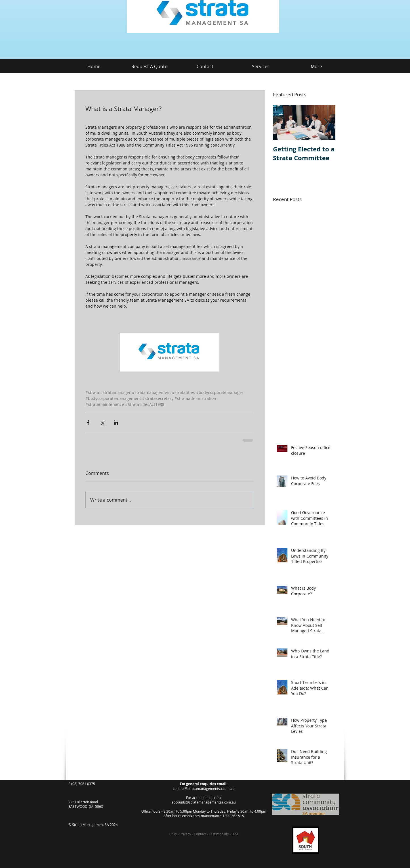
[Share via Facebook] (88, 422)
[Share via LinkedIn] (116, 422)
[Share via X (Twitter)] (102, 422)
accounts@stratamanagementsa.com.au (204, 802)
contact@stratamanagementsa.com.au (204, 788)
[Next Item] (326, 123)
